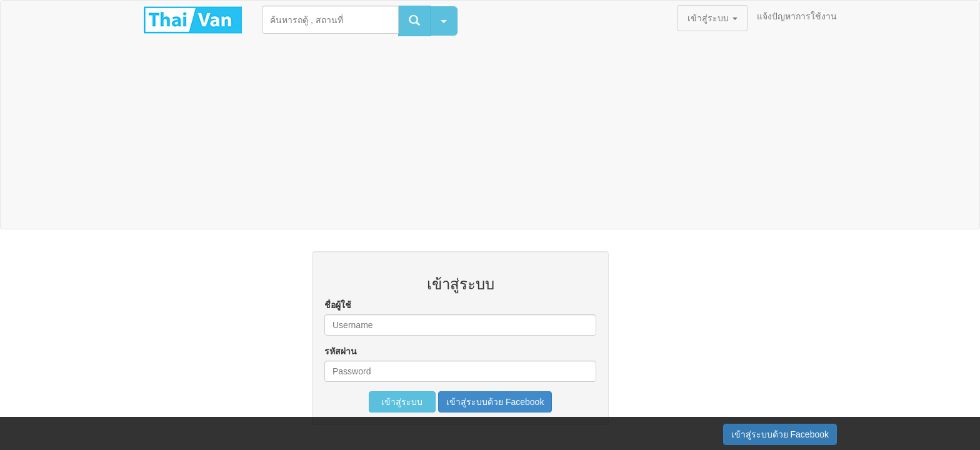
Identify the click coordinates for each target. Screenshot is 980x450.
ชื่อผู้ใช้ (338, 305)
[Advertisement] (490, 135)
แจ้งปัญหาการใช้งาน (797, 16)
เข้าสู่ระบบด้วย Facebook (495, 402)
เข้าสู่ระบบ (402, 402)
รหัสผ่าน (341, 351)
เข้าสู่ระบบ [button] (712, 18)
